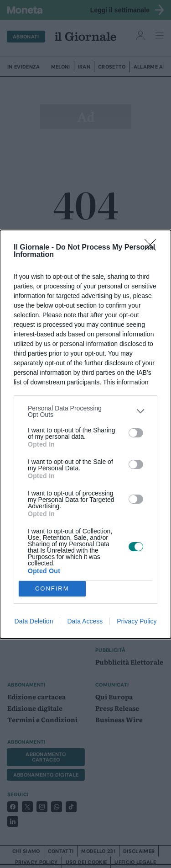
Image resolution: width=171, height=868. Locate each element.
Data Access (85, 621)
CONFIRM (52, 588)
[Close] (153, 248)
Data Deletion (34, 621)
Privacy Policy (137, 621)
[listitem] (85, 411)
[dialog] (85, 434)
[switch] (136, 433)
